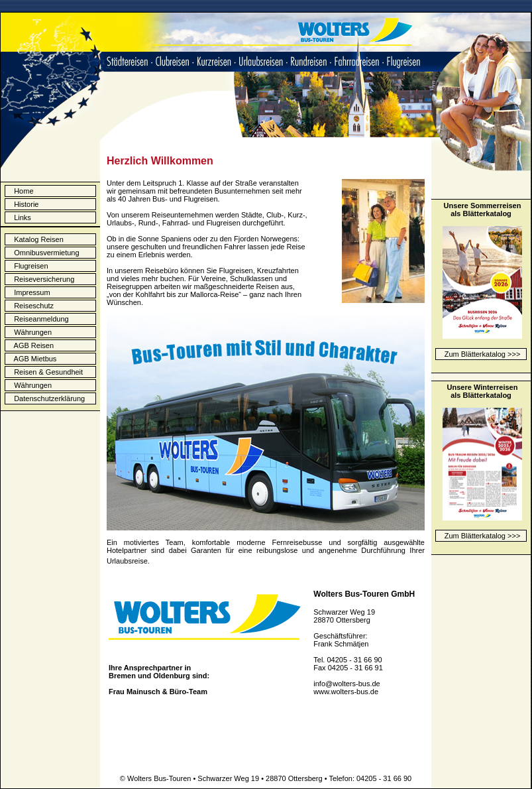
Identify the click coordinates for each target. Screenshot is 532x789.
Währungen (30, 332)
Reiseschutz (31, 306)
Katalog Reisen (36, 239)
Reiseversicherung (41, 279)
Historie (26, 204)
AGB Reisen (31, 345)
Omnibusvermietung (44, 253)
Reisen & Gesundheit (45, 372)
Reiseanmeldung (38, 319)
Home (24, 191)
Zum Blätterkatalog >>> (483, 354)
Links (23, 217)
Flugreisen (28, 266)
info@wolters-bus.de (346, 684)
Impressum (29, 292)
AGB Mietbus (32, 359)
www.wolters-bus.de (346, 692)
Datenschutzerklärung (46, 398)
